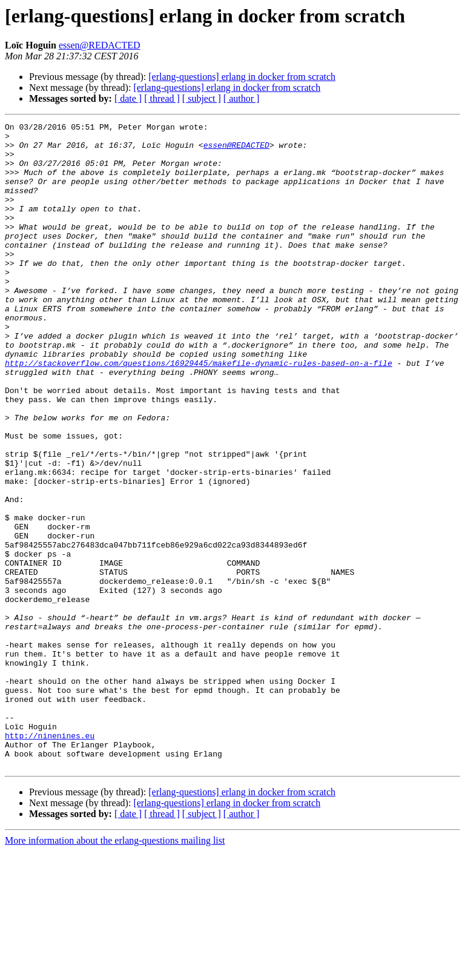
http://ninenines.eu (50, 859)
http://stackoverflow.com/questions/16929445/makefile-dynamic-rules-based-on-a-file (199, 412)
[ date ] (128, 98)
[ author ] (242, 98)
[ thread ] (162, 98)
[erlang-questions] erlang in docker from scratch (242, 77)
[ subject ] (202, 98)
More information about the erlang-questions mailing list (115, 969)
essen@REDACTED (100, 45)
